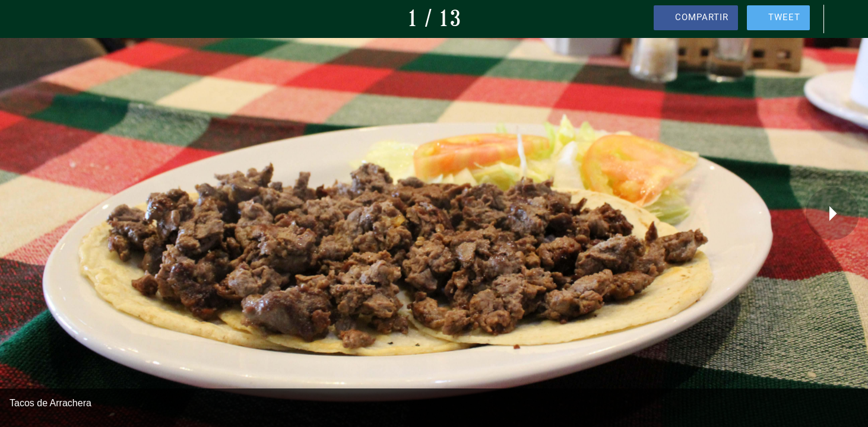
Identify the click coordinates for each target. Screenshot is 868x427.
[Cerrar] (24, 19)
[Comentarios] (844, 19)
